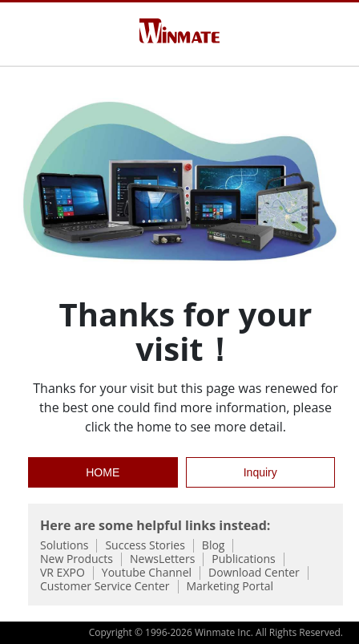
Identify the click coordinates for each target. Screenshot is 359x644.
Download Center (254, 573)
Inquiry (260, 472)
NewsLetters (162, 559)
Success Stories (145, 546)
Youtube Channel (147, 573)
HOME (103, 472)
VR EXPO (63, 573)
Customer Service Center (105, 587)
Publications (243, 559)
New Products (77, 559)
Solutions (64, 546)
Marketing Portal (230, 587)
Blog (214, 546)
